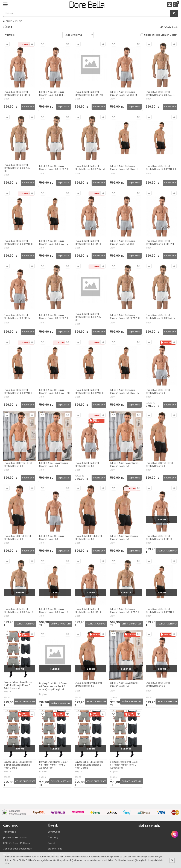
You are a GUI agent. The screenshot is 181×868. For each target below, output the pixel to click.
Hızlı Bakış (31, 44)
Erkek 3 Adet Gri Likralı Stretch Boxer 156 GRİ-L (52, 94)
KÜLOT (19, 21)
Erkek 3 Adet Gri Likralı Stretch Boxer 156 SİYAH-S (54, 611)
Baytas (8, 692)
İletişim (7, 854)
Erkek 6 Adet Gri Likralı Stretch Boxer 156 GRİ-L (123, 243)
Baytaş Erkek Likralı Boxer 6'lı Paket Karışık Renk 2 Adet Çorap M (18, 685)
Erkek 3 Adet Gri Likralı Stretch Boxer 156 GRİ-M (123, 94)
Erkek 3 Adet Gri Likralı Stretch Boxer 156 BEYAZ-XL (54, 168)
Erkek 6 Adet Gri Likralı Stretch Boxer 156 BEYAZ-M (161, 317)
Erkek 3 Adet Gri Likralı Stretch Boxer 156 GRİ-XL (159, 538)
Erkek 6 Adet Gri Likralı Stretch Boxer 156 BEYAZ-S (125, 611)
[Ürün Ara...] (174, 13)
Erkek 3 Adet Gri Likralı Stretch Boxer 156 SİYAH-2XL (161, 168)
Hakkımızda (9, 832)
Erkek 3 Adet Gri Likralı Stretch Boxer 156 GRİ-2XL (89, 94)
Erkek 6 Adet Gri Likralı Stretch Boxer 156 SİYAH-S (160, 611)
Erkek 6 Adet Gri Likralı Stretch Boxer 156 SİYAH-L (18, 392)
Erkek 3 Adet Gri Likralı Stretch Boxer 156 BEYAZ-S (18, 611)
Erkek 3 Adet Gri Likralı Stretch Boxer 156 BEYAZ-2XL (18, 168)
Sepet (51, 843)
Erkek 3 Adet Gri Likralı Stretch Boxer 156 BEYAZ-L (160, 94)
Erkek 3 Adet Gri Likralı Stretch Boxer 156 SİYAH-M (54, 243)
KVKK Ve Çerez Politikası (16, 843)
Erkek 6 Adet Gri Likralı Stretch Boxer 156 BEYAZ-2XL (89, 317)
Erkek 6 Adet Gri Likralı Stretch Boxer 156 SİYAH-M (125, 392)
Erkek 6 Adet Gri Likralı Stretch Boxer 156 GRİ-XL (88, 611)
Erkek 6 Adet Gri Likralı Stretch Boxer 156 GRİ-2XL (160, 243)
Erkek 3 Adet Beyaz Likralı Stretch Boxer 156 (18, 465)
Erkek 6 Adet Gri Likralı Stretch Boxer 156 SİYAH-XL (90, 392)
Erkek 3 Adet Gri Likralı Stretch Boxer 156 (158, 392)
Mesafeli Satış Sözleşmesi (17, 849)
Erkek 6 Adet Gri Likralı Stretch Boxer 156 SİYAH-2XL (55, 392)
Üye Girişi (53, 837)
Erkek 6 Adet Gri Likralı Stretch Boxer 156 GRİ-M (17, 317)
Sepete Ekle (28, 107)
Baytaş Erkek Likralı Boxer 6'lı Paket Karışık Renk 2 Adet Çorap (18, 765)
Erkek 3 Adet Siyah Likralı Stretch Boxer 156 (159, 465)
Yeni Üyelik (54, 832)
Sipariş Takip (55, 849)
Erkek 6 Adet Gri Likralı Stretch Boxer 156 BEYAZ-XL (125, 317)
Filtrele (10, 35)
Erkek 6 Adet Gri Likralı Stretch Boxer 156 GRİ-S (88, 243)
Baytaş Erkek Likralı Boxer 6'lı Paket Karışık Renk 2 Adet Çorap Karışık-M (53, 686)
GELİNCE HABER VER (167, 551)
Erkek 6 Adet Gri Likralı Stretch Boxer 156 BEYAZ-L (54, 317)
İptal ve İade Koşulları (15, 837)
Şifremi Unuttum (57, 854)
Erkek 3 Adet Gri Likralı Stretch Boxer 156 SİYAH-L (124, 168)
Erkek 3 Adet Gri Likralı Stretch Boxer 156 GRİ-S (17, 94)
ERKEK (9, 21)
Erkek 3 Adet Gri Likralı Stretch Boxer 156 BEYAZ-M (90, 168)
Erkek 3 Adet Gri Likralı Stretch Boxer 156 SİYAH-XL (19, 243)
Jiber (6, 99)
